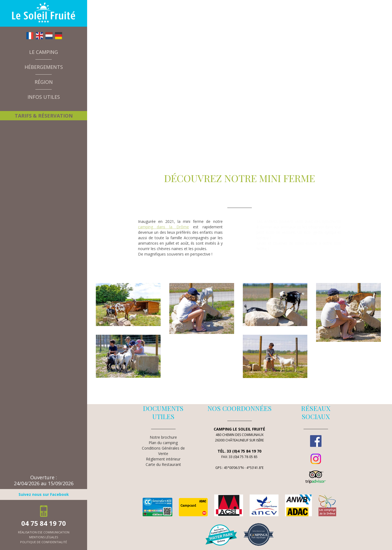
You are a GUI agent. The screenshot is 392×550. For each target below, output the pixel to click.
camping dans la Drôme (163, 227)
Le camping (44, 52)
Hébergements (44, 67)
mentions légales (44, 537)
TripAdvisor (316, 477)
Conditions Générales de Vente (163, 451)
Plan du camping (163, 443)
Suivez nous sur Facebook (44, 494)
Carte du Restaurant (163, 464)
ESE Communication (53, 532)
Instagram (316, 459)
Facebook (316, 441)
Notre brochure (163, 437)
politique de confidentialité (44, 542)
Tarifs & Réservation (44, 116)
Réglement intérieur (163, 459)
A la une (27, 107)
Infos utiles (44, 97)
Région (44, 82)
